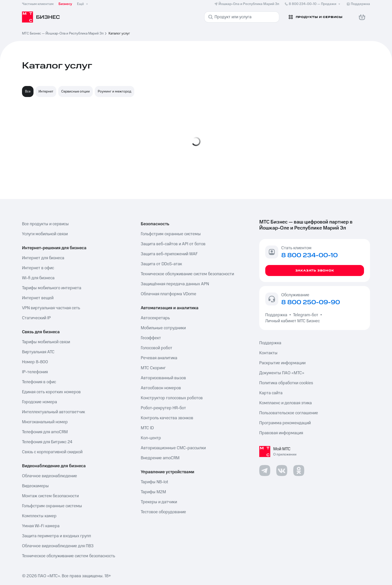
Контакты (268, 353)
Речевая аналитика (159, 358)
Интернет (46, 91)
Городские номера (39, 402)
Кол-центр (151, 438)
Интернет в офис (38, 268)
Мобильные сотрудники (163, 328)
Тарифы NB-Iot (154, 482)
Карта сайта (271, 393)
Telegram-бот (306, 315)
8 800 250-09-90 (311, 302)
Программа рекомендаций (285, 423)
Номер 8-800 (35, 362)
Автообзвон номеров (161, 388)
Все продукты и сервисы (45, 224)
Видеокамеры (35, 486)
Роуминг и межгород (114, 91)
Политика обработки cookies (286, 383)
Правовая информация (281, 433)
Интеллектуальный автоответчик (53, 412)
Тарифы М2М (153, 492)
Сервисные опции (75, 91)
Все (28, 91)
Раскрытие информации (282, 363)
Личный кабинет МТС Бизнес (292, 321)
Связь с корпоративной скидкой (52, 452)
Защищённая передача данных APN (175, 284)
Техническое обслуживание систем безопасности (187, 274)
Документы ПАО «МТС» (282, 373)
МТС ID (147, 428)
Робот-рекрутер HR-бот (163, 408)
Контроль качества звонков (167, 418)
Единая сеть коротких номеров (51, 392)
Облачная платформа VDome (168, 294)
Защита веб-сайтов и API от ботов (173, 244)
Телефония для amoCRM (45, 432)
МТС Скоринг (153, 368)
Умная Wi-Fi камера (41, 526)
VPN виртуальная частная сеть (51, 308)
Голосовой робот (156, 348)
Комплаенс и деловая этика (285, 403)
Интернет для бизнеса (43, 258)
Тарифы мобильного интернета (52, 288)
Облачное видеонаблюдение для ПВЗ (58, 546)
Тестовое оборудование (163, 512)
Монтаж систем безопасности (50, 496)
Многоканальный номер (45, 422)
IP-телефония (35, 372)
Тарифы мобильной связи (46, 342)
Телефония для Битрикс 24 (47, 442)
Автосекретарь (155, 318)
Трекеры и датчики (159, 502)
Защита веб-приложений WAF (169, 254)
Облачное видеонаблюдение (49, 476)
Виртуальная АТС (38, 352)
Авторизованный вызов (163, 378)
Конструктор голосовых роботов (172, 398)
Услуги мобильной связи (45, 234)
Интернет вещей (38, 298)
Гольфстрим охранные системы (52, 506)
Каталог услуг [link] (119, 33)
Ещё (83, 4)
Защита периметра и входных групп (56, 536)
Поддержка (277, 315)
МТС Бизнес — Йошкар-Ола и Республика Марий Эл (63, 33)
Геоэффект (151, 338)
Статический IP (36, 318)
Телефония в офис (39, 382)
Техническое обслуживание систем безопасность (68, 556)
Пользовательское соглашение (289, 413)
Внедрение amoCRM (160, 458)
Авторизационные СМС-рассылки (173, 448)
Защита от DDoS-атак (161, 264)
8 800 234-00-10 (313, 4)
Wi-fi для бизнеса (38, 278)
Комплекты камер (39, 516)
